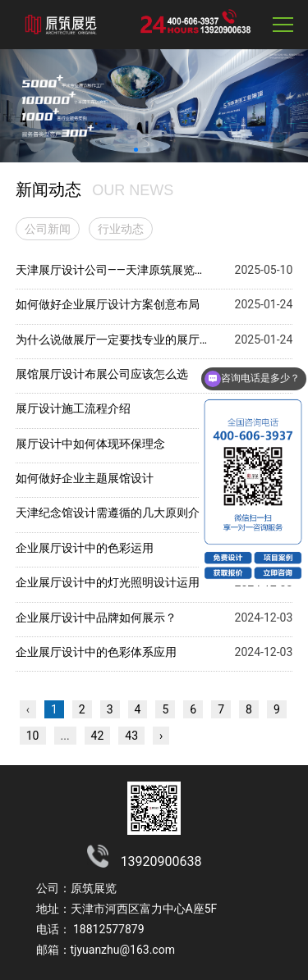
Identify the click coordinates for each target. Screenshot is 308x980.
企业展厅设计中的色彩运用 (85, 548)
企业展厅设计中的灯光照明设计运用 (108, 582)
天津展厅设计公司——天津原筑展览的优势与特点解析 (113, 270)
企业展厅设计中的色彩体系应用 (96, 652)
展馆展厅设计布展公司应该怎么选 (102, 374)
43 (131, 736)
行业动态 (121, 229)
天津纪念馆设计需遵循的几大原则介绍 (113, 513)
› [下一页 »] (161, 736)
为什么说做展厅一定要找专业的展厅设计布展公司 (113, 340)
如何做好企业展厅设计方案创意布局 (108, 304)
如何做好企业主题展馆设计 (85, 478)
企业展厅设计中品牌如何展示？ (96, 618)
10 (33, 736)
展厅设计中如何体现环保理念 (90, 444)
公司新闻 (48, 229)
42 (98, 736)
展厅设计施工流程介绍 (73, 408)
